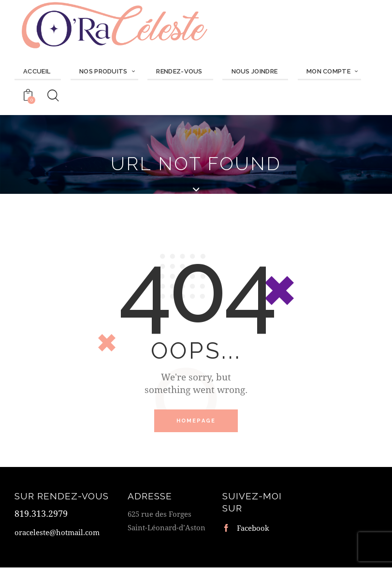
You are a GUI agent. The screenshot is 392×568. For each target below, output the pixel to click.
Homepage (196, 421)
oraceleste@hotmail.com (57, 533)
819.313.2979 (41, 514)
